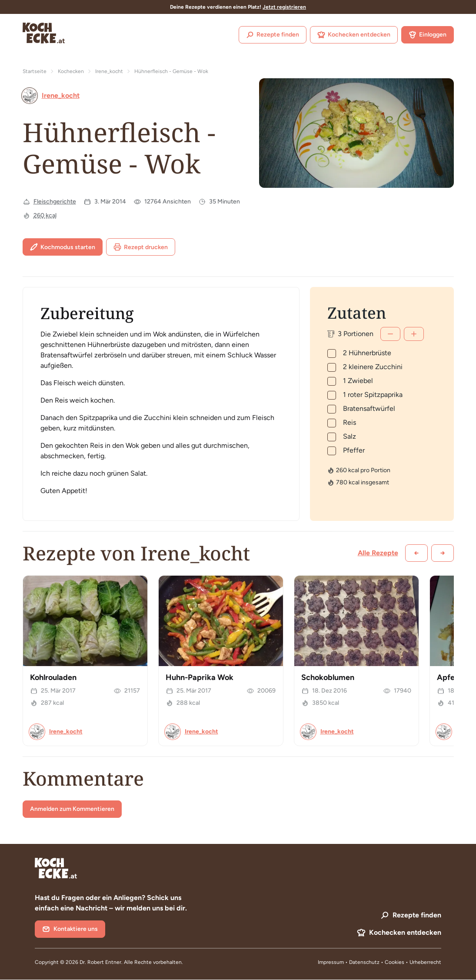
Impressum (331, 962)
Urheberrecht (425, 962)
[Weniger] (390, 334)
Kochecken (71, 71)
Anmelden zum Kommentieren (72, 809)
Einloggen (428, 35)
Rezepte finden (273, 35)
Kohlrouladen (53, 677)
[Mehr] (414, 334)
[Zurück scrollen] (416, 553)
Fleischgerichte (55, 202)
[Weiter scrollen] (443, 553)
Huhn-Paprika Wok (200, 677)
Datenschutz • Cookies (377, 962)
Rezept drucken (141, 247)
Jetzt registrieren (284, 7)
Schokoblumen (328, 677)
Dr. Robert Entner (100, 962)
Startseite (35, 71)
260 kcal (45, 215)
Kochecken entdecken (354, 35)
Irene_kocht (109, 71)
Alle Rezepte (378, 553)
